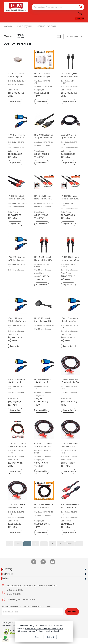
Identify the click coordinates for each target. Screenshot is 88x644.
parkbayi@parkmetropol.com (21, 601)
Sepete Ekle (17, 101)
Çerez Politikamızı (38, 631)
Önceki (18, 545)
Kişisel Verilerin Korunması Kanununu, (41, 628)
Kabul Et (51, 637)
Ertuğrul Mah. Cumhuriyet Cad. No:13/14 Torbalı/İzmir (32, 587)
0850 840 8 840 (15, 591)
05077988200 (14, 595)
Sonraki (70, 545)
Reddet (38, 637)
